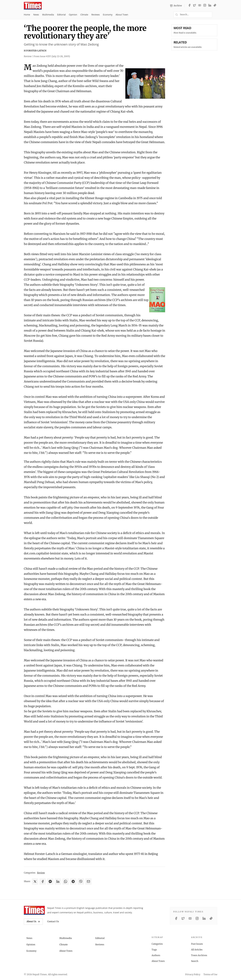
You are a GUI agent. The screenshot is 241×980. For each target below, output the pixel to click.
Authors (156, 955)
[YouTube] (200, 6)
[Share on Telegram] (73, 881)
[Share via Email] (88, 881)
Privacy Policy (193, 974)
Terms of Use (210, 974)
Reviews (95, 15)
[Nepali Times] (34, 910)
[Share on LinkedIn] (58, 881)
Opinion (73, 15)
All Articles (197, 950)
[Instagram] (205, 6)
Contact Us (53, 921)
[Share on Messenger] (50, 881)
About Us (33, 921)
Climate (84, 15)
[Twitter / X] (195, 6)
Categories (157, 944)
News (36, 15)
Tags (154, 950)
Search (195, 961)
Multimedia (48, 15)
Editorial (61, 15)
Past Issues (197, 944)
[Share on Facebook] (43, 881)
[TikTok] (215, 6)
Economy (108, 15)
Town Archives (199, 955)
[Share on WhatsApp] (66, 881)
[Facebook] (189, 6)
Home (27, 15)
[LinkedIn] (210, 6)
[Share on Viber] (81, 881)
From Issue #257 (52, 56)
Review (41, 873)
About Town (122, 15)
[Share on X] (35, 881)
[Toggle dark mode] (216, 15)
